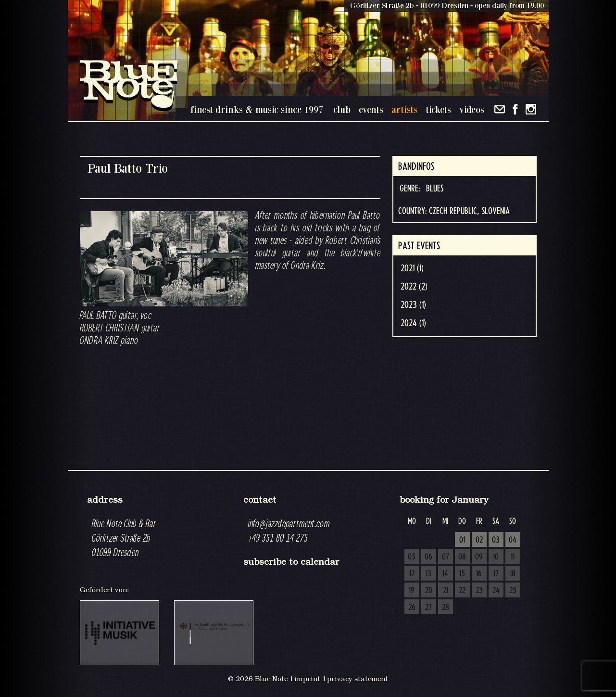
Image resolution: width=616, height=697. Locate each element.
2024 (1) (413, 323)
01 (462, 540)
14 (445, 574)
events (371, 109)
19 (412, 591)
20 (429, 591)
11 (513, 557)
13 (428, 574)
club (342, 109)
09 (479, 557)
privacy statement (358, 679)
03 (496, 540)
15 (462, 574)
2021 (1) (412, 268)
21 (446, 591)
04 (513, 540)
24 (496, 591)
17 (496, 574)
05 (412, 557)
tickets (438, 109)
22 (462, 591)
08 (462, 557)
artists (404, 109)
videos (472, 109)
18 (513, 574)
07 (446, 557)
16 (479, 574)
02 (479, 540)
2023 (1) (413, 305)
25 (513, 591)
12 (412, 574)
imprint (307, 679)
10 (496, 557)
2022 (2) (414, 287)
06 (428, 557)
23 (479, 591)
